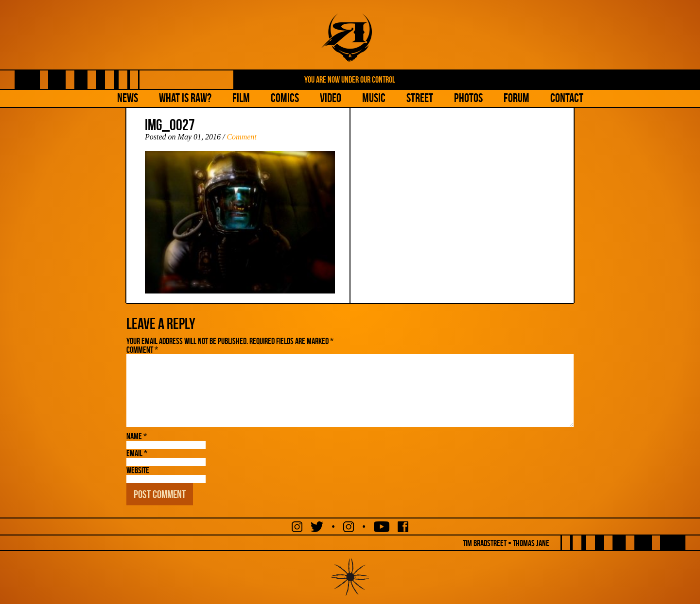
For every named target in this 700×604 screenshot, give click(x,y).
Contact (567, 98)
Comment (241, 137)
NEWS (128, 98)
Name (137, 436)
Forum (516, 98)
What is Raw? (185, 98)
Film (241, 98)
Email (137, 453)
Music (374, 98)
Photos (468, 98)
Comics (285, 98)
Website (138, 470)
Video (331, 98)
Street (420, 98)
